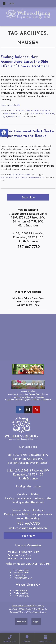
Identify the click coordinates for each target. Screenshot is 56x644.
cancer (17, 177)
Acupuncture (16, 111)
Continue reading (10, 105)
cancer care (49, 113)
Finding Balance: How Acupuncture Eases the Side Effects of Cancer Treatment (25, 62)
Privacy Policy (39, 612)
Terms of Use (25, 612)
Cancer (27, 174)
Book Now (28, 197)
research (12, 116)
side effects (33, 177)
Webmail (21, 621)
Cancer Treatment (32, 111)
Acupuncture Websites (22, 605)
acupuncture (37, 113)
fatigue (4, 116)
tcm (19, 116)
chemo (24, 177)
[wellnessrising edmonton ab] (28, 338)
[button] (4, 133)
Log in (36, 621)
